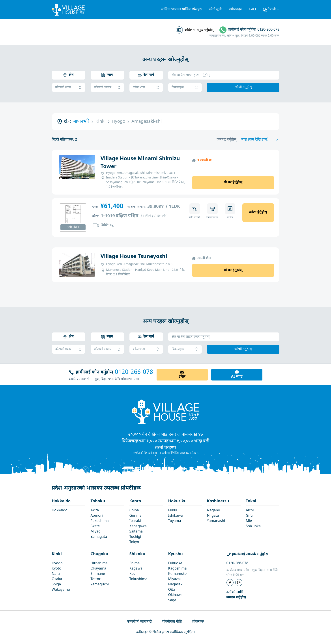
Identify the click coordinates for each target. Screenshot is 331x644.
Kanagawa (138, 526)
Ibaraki (135, 521)
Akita (95, 511)
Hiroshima (99, 563)
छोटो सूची (216, 10)
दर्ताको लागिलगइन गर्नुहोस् (236, 595)
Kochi (134, 574)
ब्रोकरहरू (198, 622)
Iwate (95, 526)
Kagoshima (178, 569)
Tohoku (98, 501)
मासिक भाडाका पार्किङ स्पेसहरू (182, 10)
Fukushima (100, 521)
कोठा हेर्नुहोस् (258, 213)
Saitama (136, 532)
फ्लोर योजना (73, 227)
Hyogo (57, 563)
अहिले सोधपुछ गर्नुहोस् (199, 30)
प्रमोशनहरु (235, 10)
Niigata (213, 516)
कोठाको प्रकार (69, 88)
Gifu (249, 516)
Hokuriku (178, 501)
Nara (56, 574)
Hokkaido (61, 501)
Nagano (214, 511)
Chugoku (99, 554)
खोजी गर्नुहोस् (243, 87)
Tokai (251, 501)
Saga (172, 600)
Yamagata (99, 537)
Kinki (57, 554)
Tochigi (135, 537)
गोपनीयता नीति (172, 622)
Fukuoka (175, 563)
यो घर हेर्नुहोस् (233, 183)
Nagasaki (176, 585)
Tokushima (138, 579)
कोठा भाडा (146, 88)
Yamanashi (216, 521)
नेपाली (272, 10)
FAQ (252, 10)
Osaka (57, 579)
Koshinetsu (218, 501)
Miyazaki (175, 579)
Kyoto (57, 569)
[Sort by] (260, 140)
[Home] (166, 412)
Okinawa (176, 595)
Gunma (136, 516)
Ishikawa (176, 516)
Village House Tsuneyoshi (134, 257)
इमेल (182, 377)
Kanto (135, 501)
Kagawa (136, 569)
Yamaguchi (100, 585)
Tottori (96, 579)
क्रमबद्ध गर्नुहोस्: (227, 140)
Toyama (175, 521)
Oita (172, 590)
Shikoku (137, 554)
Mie (249, 521)
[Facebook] (230, 583)
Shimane (98, 574)
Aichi (250, 511)
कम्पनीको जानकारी (139, 622)
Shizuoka (253, 526)
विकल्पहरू (185, 88)
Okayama (98, 569)
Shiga (56, 585)
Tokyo (134, 542)
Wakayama (61, 590)
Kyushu (176, 554)
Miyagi (96, 532)
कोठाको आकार (107, 88)
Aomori (97, 516)
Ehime (135, 563)
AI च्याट (237, 377)
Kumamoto (178, 574)
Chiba (134, 511)
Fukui (173, 511)
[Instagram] (239, 583)
